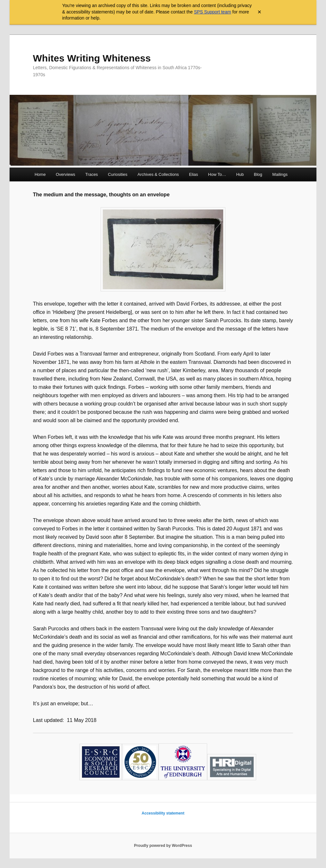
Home (40, 174)
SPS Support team (213, 12)
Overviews (65, 174)
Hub (240, 174)
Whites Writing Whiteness (92, 58)
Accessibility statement (163, 813)
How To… (217, 174)
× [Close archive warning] (259, 12)
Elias (193, 174)
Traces (91, 174)
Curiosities (118, 174)
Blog (258, 174)
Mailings (280, 174)
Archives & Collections (158, 174)
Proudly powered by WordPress (163, 846)
